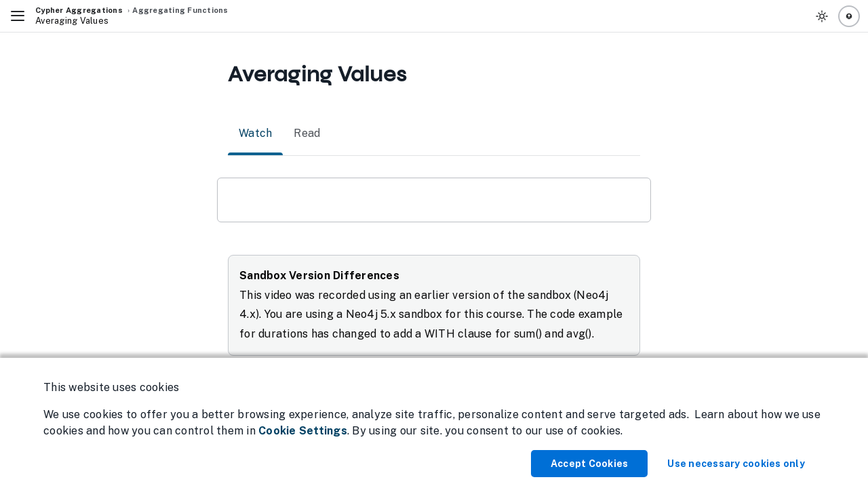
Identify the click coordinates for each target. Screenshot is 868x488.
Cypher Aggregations (79, 10)
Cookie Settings (303, 431)
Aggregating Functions (180, 10)
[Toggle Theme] (822, 16)
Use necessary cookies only (736, 464)
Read (307, 134)
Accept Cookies (590, 464)
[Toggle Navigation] (18, 16)
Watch (255, 134)
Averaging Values (72, 21)
